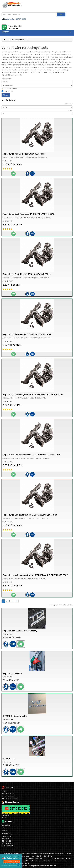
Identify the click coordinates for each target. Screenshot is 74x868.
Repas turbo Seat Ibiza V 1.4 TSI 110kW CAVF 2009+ (27, 274)
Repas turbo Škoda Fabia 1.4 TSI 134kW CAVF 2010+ (27, 334)
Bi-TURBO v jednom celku (15, 716)
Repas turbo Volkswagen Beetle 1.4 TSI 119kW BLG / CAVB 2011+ (33, 394)
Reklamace (5, 830)
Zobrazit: (70, 110)
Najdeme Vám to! (7, 91)
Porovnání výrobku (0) (9, 100)
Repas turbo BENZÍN (12, 673)
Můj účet (4, 818)
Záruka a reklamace (8, 796)
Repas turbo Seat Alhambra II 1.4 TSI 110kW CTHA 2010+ (29, 214)
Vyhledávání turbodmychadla (17, 40)
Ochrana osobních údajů (9, 798)
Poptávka (5, 828)
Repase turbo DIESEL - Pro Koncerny (20, 631)
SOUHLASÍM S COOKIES (12, 861)
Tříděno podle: (68, 104)
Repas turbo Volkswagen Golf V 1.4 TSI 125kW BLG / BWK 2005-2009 (35, 575)
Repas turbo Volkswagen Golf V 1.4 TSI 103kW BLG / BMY (30, 515)
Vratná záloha (6, 825)
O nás (3, 791)
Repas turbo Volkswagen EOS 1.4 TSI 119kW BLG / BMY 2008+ (32, 455)
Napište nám (6, 815)
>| (17, 601)
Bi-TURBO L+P (9, 759)
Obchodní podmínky (8, 793)
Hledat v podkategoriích (9, 89)
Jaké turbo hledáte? (7, 79)
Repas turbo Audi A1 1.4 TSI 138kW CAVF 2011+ (24, 154)
